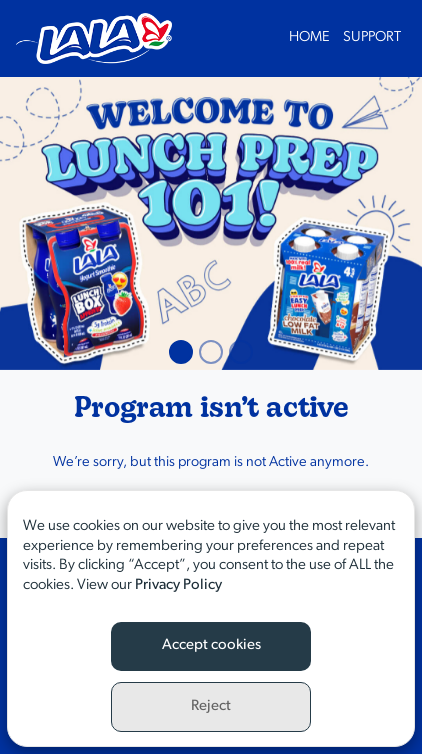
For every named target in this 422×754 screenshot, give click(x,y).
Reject (211, 706)
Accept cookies (211, 645)
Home (309, 37)
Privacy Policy (178, 585)
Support (372, 37)
